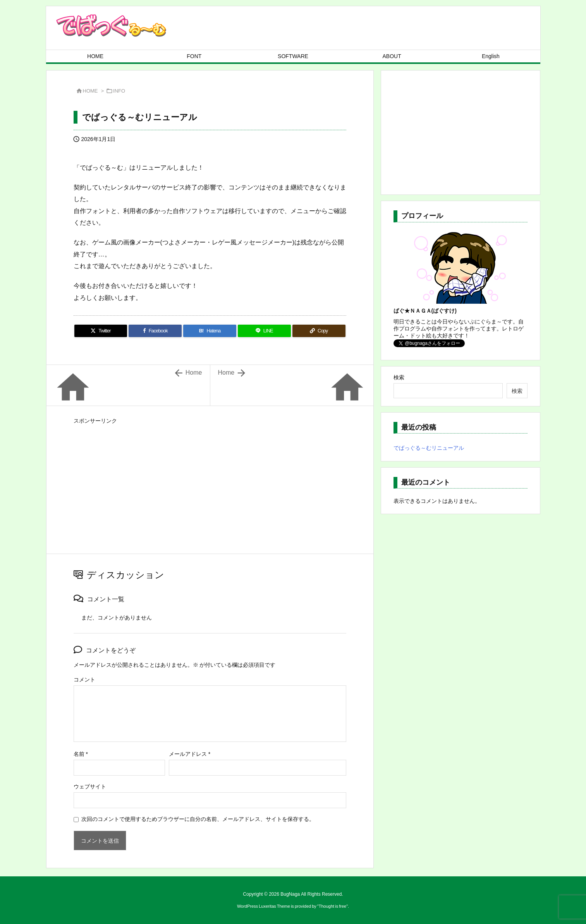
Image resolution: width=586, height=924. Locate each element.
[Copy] (319, 331)
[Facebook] (155, 331)
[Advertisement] (210, 481)
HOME (90, 91)
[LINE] (264, 331)
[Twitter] (101, 331)
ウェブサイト (90, 786)
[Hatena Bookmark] (210, 331)
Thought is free (333, 906)
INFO (119, 91)
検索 (399, 377)
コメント (84, 680)
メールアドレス (190, 754)
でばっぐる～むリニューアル (429, 448)
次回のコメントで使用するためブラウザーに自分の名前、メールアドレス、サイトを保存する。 (198, 819)
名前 (81, 754)
